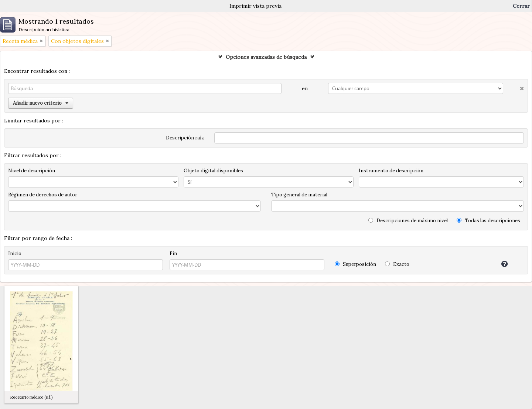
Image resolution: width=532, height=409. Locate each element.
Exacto (397, 264)
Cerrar (521, 6)
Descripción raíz (185, 138)
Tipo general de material (299, 195)
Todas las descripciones (488, 221)
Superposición (355, 264)
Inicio (15, 253)
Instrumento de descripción (391, 171)
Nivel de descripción (32, 171)
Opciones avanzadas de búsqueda (266, 57)
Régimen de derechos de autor (43, 195)
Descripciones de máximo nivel (408, 221)
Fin (173, 253)
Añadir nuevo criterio (41, 103)
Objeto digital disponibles (213, 171)
